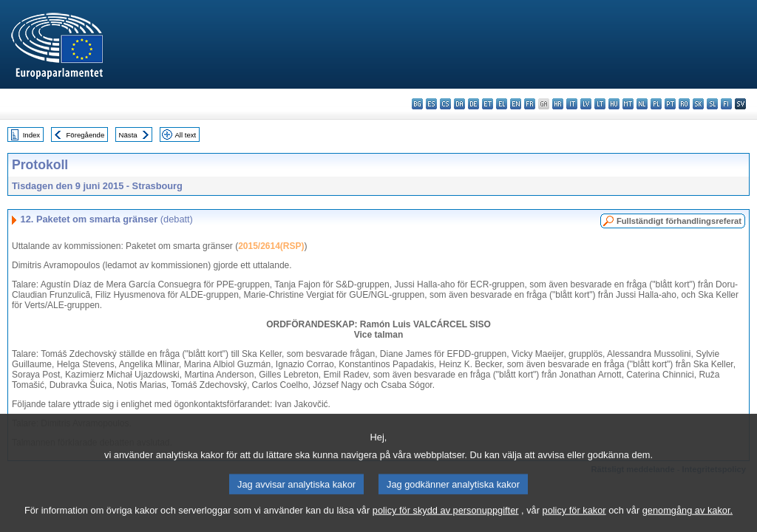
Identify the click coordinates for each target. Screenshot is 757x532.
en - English (516, 104)
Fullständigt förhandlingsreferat (679, 221)
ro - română (684, 104)
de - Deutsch (473, 104)
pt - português (670, 104)
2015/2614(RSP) (271, 246)
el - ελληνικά (502, 104)
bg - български (417, 104)
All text (185, 135)
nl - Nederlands (642, 104)
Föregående (86, 135)
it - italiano (572, 104)
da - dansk (459, 104)
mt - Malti (628, 104)
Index (31, 135)
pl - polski (656, 104)
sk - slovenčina (698, 104)
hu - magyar (614, 104)
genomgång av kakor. (688, 521)
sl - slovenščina (712, 104)
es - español (431, 104)
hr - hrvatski (558, 104)
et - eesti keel (488, 104)
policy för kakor (574, 521)
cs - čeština (445, 104)
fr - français (530, 104)
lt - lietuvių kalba (600, 104)
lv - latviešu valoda (586, 104)
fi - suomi (726, 104)
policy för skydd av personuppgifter (446, 521)
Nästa (128, 135)
